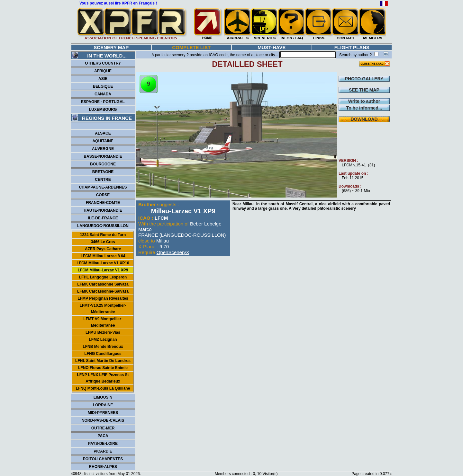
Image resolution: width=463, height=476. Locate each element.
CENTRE (103, 180)
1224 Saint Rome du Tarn (103, 235)
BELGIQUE (103, 86)
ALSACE (103, 133)
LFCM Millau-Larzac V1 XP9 (103, 270)
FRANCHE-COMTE (103, 203)
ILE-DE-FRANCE (103, 218)
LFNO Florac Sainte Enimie (103, 368)
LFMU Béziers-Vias (103, 332)
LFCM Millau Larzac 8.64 (103, 256)
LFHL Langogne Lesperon (103, 277)
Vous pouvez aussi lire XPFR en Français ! (118, 3)
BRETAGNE (103, 172)
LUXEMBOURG (103, 110)
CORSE (103, 195)
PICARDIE (103, 451)
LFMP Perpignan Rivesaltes (103, 298)
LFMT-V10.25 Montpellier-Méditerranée (103, 309)
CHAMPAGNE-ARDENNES (103, 187)
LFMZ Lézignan (103, 339)
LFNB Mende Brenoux (103, 347)
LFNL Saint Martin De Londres (103, 361)
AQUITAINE (103, 141)
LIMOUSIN (103, 397)
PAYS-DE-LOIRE (103, 444)
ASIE (103, 79)
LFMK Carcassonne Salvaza (103, 284)
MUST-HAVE (272, 47)
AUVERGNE (103, 149)
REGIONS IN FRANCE (102, 118)
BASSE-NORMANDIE (103, 156)
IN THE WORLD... (99, 56)
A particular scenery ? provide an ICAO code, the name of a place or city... (215, 55)
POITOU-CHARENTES (103, 459)
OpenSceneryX (173, 252)
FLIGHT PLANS (352, 47)
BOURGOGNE (103, 164)
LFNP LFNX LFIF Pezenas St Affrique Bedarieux (103, 378)
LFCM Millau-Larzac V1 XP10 (103, 263)
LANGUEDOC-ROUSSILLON (103, 226)
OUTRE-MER (103, 428)
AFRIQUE (103, 71)
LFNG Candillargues (103, 354)
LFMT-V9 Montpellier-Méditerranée (103, 322)
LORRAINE (103, 405)
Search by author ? (355, 55)
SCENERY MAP (111, 47)
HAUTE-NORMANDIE (103, 210)
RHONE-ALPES (103, 467)
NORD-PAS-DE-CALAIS (103, 420)
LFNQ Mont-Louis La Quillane (103, 388)
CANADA (103, 94)
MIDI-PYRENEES (103, 413)
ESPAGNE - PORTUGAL (103, 102)
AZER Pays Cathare (103, 249)
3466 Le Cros (103, 242)
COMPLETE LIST (191, 47)
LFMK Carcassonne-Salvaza (103, 291)
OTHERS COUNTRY (103, 63)
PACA (103, 436)
